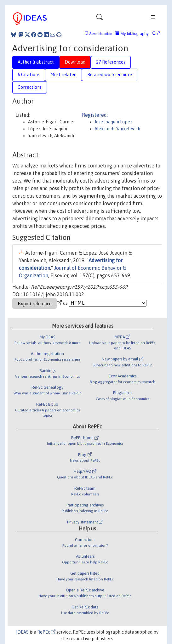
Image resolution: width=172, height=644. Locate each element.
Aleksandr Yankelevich (117, 129)
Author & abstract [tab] (36, 62)
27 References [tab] (111, 62)
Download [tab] (75, 62)
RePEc (46, 632)
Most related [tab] (63, 75)
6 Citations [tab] (29, 75)
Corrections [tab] (30, 87)
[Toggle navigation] (100, 19)
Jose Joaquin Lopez (114, 122)
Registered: (95, 115)
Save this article (100, 34)
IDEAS (22, 632)
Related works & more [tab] (110, 75)
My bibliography (132, 34)
